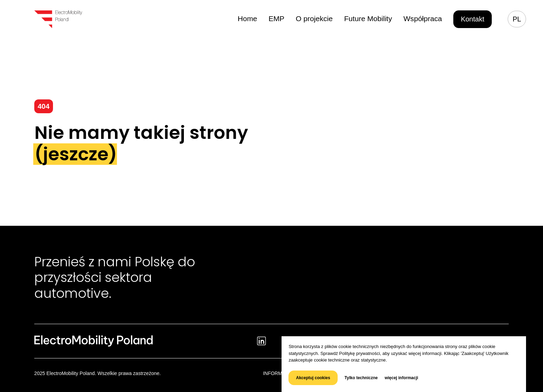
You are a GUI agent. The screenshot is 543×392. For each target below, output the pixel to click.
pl (517, 19)
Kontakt (473, 19)
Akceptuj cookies (313, 378)
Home (255, 19)
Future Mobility (371, 19)
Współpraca (424, 19)
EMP (283, 19)
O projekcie (320, 19)
